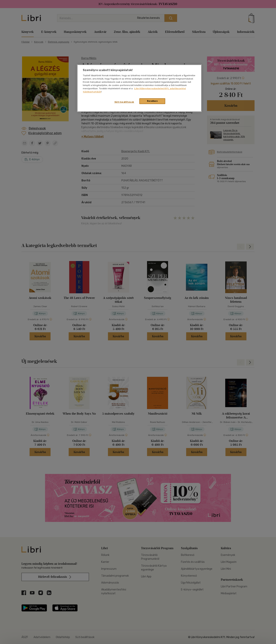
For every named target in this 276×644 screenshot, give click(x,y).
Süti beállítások (124, 102)
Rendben (152, 101)
